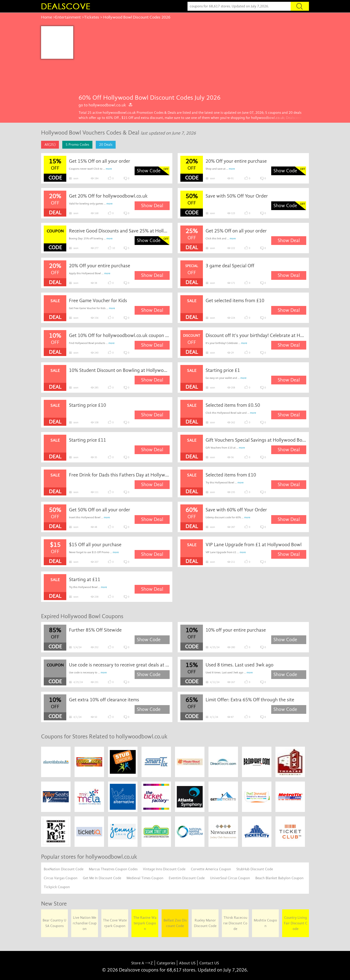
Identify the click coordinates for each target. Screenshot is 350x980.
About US (187, 963)
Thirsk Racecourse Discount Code (235, 923)
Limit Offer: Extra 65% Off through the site (250, 700)
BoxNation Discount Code (64, 869)
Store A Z (142, 963)
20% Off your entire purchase (236, 161)
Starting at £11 (85, 580)
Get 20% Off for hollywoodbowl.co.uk (108, 196)
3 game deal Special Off (230, 266)
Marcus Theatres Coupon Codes (113, 869)
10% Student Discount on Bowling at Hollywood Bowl (119, 370)
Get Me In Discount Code (102, 878)
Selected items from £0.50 (233, 405)
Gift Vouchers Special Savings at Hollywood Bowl (256, 440)
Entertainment (68, 17)
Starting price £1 (223, 370)
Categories (166, 963)
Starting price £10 (87, 405)
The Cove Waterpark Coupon (115, 923)
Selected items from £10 (231, 475)
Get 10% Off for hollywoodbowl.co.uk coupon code (119, 335)
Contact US (209, 963)
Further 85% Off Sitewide (95, 630)
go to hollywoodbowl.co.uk (106, 105)
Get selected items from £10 (235, 301)
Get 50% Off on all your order (100, 510)
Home (47, 17)
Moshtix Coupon (265, 923)
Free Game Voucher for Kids (98, 301)
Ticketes (92, 17)
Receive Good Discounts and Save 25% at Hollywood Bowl (119, 231)
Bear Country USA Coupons (54, 923)
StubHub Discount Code (255, 869)
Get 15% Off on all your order (100, 161)
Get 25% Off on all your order (236, 231)
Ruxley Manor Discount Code (205, 923)
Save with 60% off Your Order (236, 510)
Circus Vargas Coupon (61, 878)
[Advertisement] (191, 60)
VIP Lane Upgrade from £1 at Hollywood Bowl (254, 545)
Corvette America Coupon (211, 869)
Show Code (149, 171)
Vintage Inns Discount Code (164, 869)
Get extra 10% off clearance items (104, 700)
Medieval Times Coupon (145, 878)
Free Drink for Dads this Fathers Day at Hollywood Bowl (119, 475)
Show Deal (152, 206)
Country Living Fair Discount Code (296, 923)
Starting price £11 (87, 440)
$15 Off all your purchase (95, 545)
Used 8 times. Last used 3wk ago (240, 665)
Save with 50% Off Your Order (237, 196)
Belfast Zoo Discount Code (175, 923)
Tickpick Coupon (57, 887)
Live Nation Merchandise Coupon (85, 923)
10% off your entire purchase (236, 630)
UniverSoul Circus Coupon (230, 878)
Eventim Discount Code (187, 878)
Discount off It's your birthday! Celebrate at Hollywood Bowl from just (256, 335)
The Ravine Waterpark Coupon (145, 923)
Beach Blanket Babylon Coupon (279, 878)
